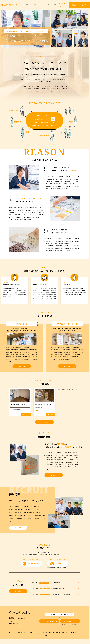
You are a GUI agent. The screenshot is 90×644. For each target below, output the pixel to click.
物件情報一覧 (44, 422)
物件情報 (44, 5)
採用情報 (52, 632)
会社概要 (54, 5)
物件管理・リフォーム (37, 5)
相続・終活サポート (27, 5)
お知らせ (49, 5)
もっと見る (22, 366)
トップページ (12, 632)
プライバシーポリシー (74, 632)
